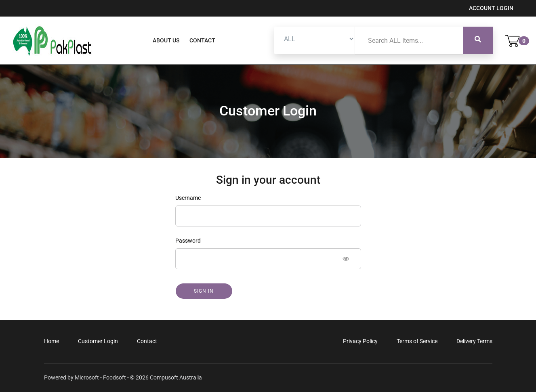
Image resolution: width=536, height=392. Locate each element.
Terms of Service (417, 341)
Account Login (491, 8)
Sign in (204, 291)
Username (188, 198)
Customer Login (98, 341)
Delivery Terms (474, 341)
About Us (166, 40)
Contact (202, 40)
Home (51, 341)
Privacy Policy (360, 341)
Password (188, 241)
